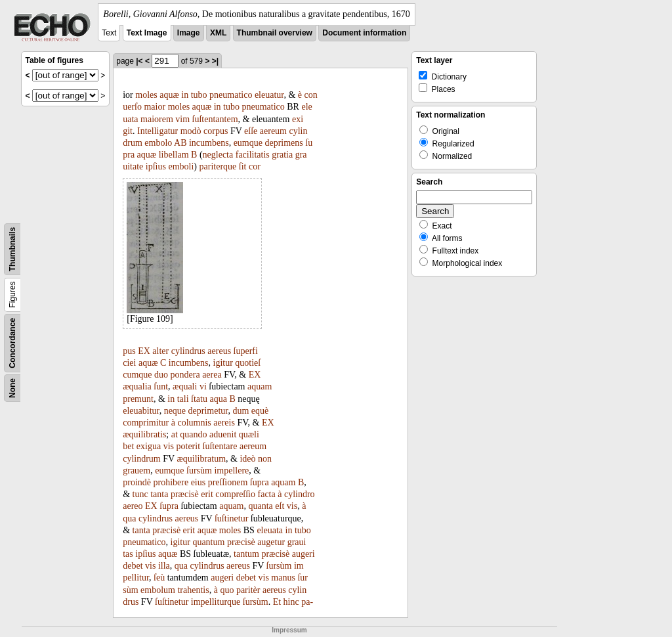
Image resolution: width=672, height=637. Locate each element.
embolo (158, 143)
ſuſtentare (220, 446)
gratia (282, 155)
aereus (219, 351)
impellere (231, 471)
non (265, 459)
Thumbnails (12, 249)
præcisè (185, 494)
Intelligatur (157, 131)
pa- (307, 602)
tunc (140, 494)
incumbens (209, 143)
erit (207, 494)
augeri (304, 554)
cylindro (300, 494)
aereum (273, 131)
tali (183, 399)
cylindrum (142, 459)
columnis (194, 423)
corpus (216, 131)
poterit (189, 446)
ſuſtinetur (231, 518)
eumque (248, 143)
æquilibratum (201, 459)
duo (161, 375)
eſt (280, 506)
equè (260, 411)
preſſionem (228, 482)
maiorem (157, 119)
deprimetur (208, 411)
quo (227, 590)
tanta (159, 494)
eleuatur (269, 95)
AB (180, 143)
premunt (138, 399)
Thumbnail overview (275, 33)
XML (218, 33)
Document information (364, 33)
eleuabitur (141, 411)
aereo (133, 506)
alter (160, 351)
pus (129, 351)
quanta (261, 506)
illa (164, 566)
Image (189, 33)
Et (277, 602)
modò (191, 131)
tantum (246, 554)
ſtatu (199, 399)
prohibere (171, 482)
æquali (185, 386)
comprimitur (146, 423)
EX (144, 351)
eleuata (270, 530)
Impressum (289, 630)
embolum (158, 590)
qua (129, 518)
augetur (271, 542)
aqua (218, 399)
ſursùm (199, 471)
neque (175, 411)
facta (267, 494)
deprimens (283, 143)
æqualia (137, 386)
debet (133, 566)
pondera (185, 375)
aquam (260, 386)
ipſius (156, 166)
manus (283, 578)
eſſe (251, 131)
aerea (212, 375)
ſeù (159, 578)
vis (169, 446)
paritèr (248, 590)
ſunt (161, 386)
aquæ (169, 95)
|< (139, 61)
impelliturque (216, 602)
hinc (291, 602)
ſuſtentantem (215, 119)
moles (146, 95)
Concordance (12, 343)
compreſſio (235, 494)
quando (193, 434)
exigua (149, 446)
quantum (208, 542)
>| (215, 61)
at (175, 434)
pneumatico (231, 95)
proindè (137, 482)
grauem (136, 471)
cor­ (255, 166)
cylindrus (188, 351)
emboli (181, 166)
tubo (199, 95)
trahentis (193, 590)
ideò (247, 459)
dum (241, 411)
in (185, 95)
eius (199, 482)
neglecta (218, 155)
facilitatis (253, 155)
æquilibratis (144, 434)
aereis (224, 423)
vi (203, 386)
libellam (174, 155)
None (12, 388)
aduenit (223, 434)
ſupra (260, 482)
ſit (243, 166)
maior (155, 107)
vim (182, 119)
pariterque (218, 166)
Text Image (147, 33)
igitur (223, 363)
